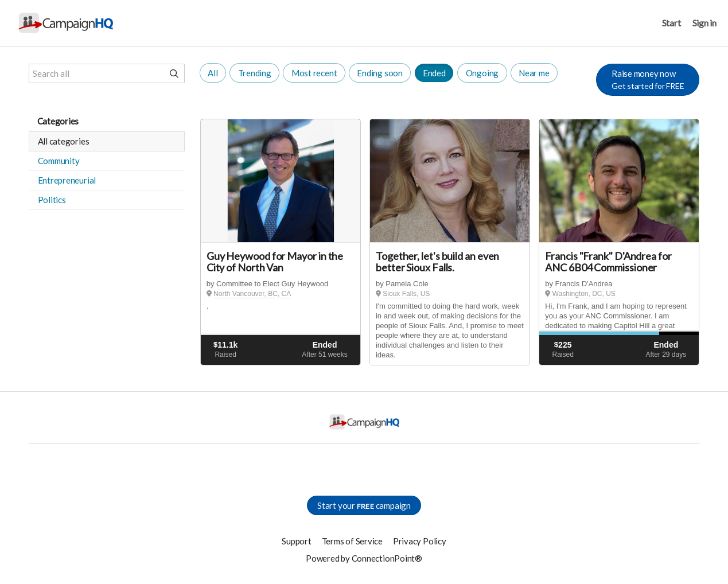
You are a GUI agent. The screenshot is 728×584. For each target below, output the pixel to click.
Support (296, 541)
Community (59, 161)
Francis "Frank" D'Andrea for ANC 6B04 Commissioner (608, 262)
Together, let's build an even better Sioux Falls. (437, 262)
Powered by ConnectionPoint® (364, 558)
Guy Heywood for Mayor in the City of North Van (275, 262)
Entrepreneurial (67, 180)
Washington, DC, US (584, 294)
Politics (52, 200)
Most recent (314, 73)
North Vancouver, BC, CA (252, 294)
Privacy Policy (420, 541)
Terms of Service (352, 541)
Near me (534, 73)
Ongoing (482, 73)
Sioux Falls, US (406, 294)
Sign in (704, 23)
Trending (255, 73)
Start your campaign (364, 505)
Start (671, 23)
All (213, 73)
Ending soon (380, 73)
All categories (64, 141)
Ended (434, 73)
